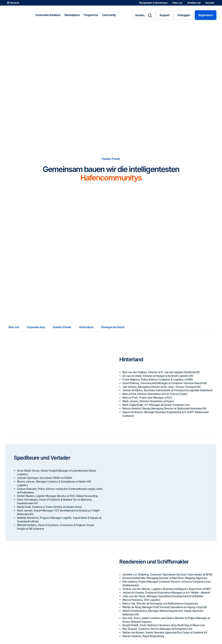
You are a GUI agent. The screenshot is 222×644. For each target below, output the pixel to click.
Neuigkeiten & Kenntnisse (153, 3)
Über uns (177, 3)
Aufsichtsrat (87, 327)
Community (109, 15)
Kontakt (210, 3)
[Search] (150, 15)
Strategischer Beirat (113, 327)
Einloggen (184, 15)
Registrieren (206, 15)
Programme (91, 15)
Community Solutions (48, 15)
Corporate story (36, 327)
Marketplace (72, 15)
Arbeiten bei (194, 3)
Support (165, 15)
